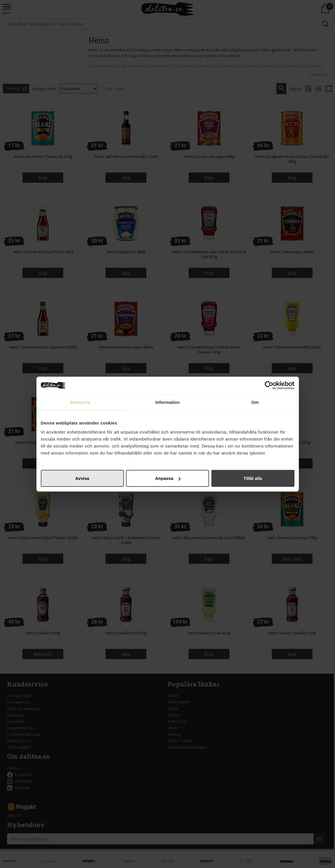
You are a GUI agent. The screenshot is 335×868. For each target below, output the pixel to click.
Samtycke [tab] (80, 402)
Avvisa (82, 478)
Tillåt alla (253, 478)
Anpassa (168, 478)
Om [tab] (255, 402)
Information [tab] (168, 402)
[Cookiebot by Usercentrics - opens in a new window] (269, 385)
